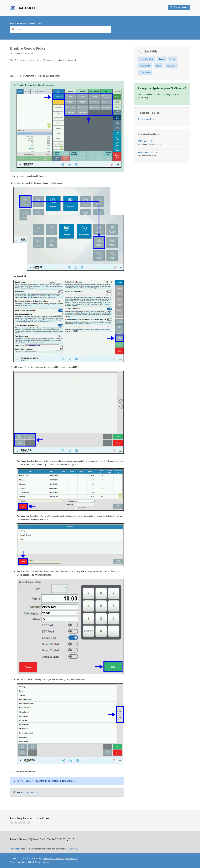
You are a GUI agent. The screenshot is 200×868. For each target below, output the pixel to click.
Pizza (173, 59)
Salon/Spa (171, 66)
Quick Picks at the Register (148, 152)
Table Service (145, 72)
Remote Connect (179, 7)
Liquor (162, 59)
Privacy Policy (15, 862)
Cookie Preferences (42, 862)
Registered (14, 849)
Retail (159, 66)
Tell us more (72, 849)
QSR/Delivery (145, 66)
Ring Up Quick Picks (29, 792)
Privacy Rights (27, 862)
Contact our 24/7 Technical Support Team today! (60, 859)
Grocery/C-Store (146, 59)
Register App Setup (146, 119)
